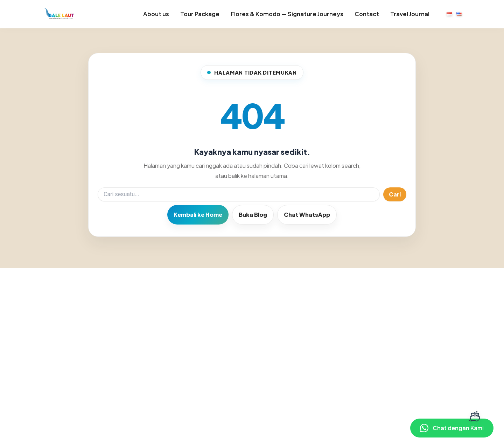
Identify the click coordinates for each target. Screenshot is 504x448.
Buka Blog (253, 215)
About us (156, 14)
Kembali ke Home (198, 215)
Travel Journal (410, 14)
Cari (395, 194)
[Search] (239, 194)
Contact (367, 14)
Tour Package (200, 14)
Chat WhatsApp (307, 215)
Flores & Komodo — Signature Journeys (287, 14)
